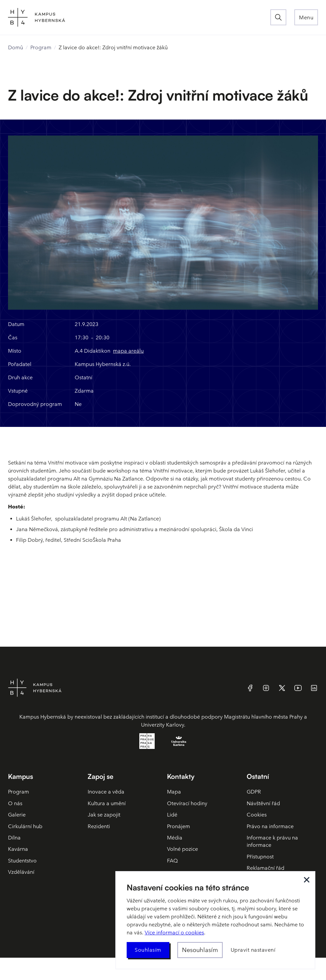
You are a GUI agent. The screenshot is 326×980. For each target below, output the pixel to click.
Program (41, 47)
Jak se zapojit (104, 815)
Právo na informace (270, 826)
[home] (139, 17)
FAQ (172, 861)
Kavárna (18, 849)
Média (175, 838)
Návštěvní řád (263, 803)
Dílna (14, 838)
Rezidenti (99, 826)
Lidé (172, 815)
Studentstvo (22, 861)
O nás (15, 803)
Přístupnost (260, 857)
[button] (306, 17)
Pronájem (178, 826)
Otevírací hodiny (187, 803)
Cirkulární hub (25, 826)
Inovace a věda (106, 792)
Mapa (174, 792)
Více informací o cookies (174, 933)
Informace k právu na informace (272, 841)
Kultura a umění (107, 803)
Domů (15, 47)
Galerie (17, 815)
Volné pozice (182, 849)
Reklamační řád (265, 868)
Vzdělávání (21, 872)
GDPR (254, 792)
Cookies (257, 815)
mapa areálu (128, 351)
